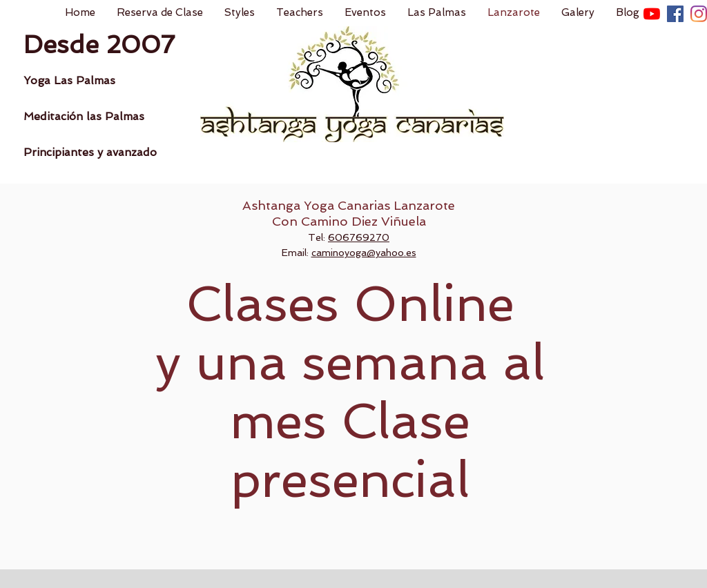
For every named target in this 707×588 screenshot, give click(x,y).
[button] (239, 13)
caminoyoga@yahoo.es (364, 253)
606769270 (359, 237)
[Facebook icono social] (675, 14)
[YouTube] (652, 14)
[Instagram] (699, 14)
